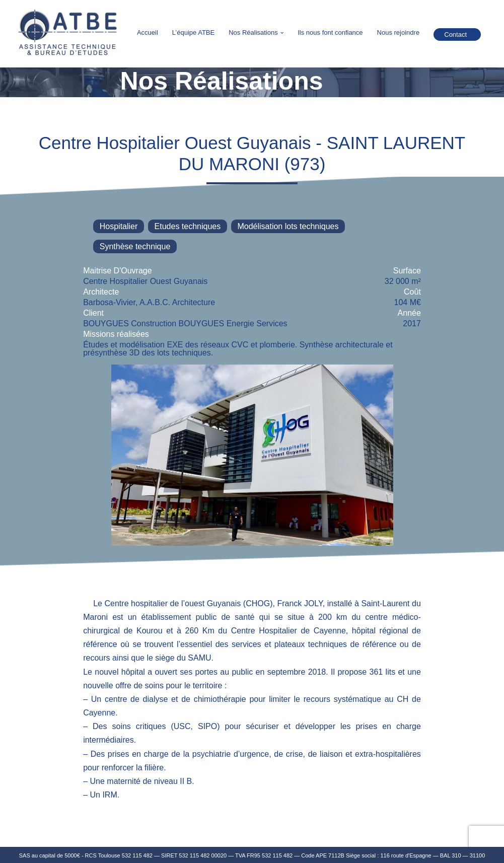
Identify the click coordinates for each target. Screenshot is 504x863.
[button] (282, 33)
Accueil (148, 32)
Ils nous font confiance (330, 32)
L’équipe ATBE (193, 32)
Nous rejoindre (399, 32)
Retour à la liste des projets (89, 116)
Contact (455, 34)
